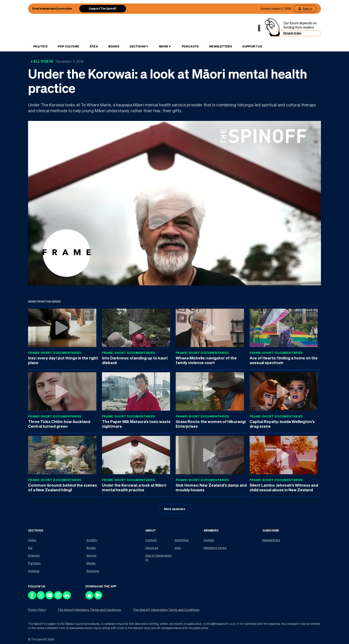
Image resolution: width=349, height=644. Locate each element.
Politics (40, 46)
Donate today (292, 33)
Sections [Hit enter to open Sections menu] (138, 46)
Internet (34, 555)
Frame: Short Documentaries (55, 353)
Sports (91, 555)
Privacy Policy (37, 610)
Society (92, 540)
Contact (151, 540)
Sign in (305, 9)
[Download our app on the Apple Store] (90, 598)
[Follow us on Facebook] (32, 598)
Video (32, 540)
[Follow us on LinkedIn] (67, 598)
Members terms (215, 548)
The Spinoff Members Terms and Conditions (89, 610)
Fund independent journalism (52, 9)
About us (152, 548)
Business (93, 571)
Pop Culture (68, 46)
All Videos (57, 61)
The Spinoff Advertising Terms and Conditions (166, 610)
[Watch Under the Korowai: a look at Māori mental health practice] (174, 203)
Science (34, 571)
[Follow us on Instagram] (58, 598)
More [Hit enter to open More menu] (164, 46)
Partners (34, 563)
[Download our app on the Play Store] (98, 598)
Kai (30, 548)
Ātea (94, 46)
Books (114, 46)
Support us (252, 46)
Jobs (178, 548)
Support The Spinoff (103, 9)
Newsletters (221, 46)
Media (91, 563)
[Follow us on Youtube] (50, 598)
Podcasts (190, 46)
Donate (209, 540)
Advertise (182, 540)
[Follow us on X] (41, 598)
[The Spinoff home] (146, 29)
